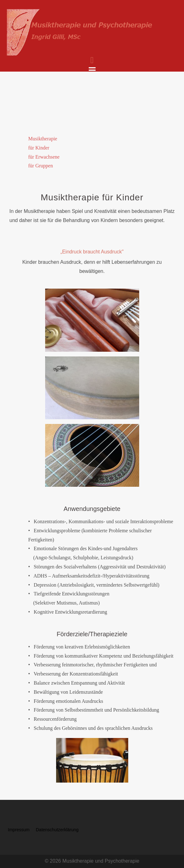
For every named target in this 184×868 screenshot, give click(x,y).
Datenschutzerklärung (57, 830)
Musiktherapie (43, 139)
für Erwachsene (44, 157)
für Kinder (39, 148)
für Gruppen (41, 166)
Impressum (19, 830)
